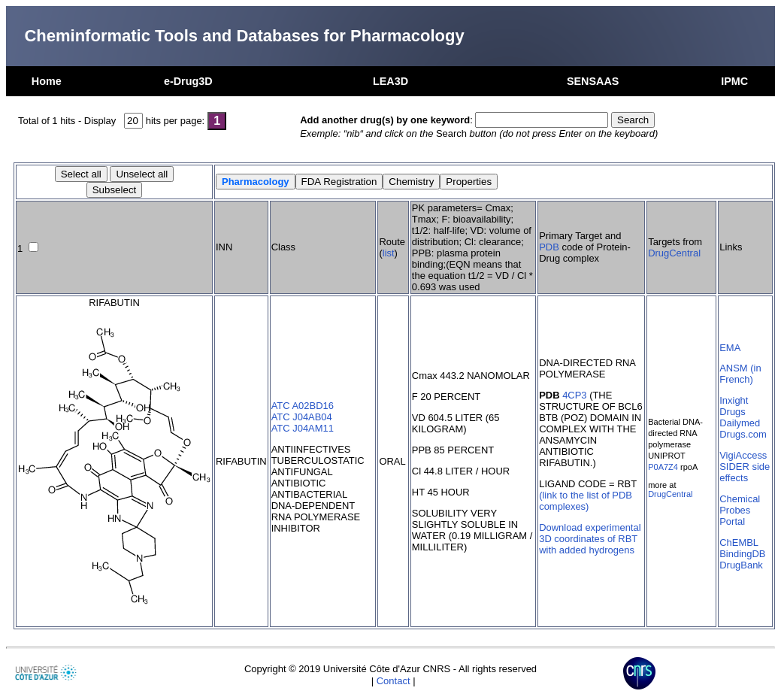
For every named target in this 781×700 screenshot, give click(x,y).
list (389, 253)
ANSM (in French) (740, 374)
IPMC (734, 81)
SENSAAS (593, 81)
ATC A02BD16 (303, 406)
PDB (549, 247)
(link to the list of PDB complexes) (586, 501)
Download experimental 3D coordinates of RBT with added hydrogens (590, 539)
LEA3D (390, 81)
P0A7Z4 (663, 467)
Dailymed (740, 423)
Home (47, 81)
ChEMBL (739, 542)
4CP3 (574, 395)
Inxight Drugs (734, 406)
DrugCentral (674, 253)
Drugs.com (743, 434)
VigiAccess (743, 455)
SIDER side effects (745, 472)
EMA (730, 348)
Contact (394, 681)
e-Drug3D (188, 81)
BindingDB (742, 554)
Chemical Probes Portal (740, 510)
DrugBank (741, 565)
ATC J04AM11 (303, 428)
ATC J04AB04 (302, 417)
